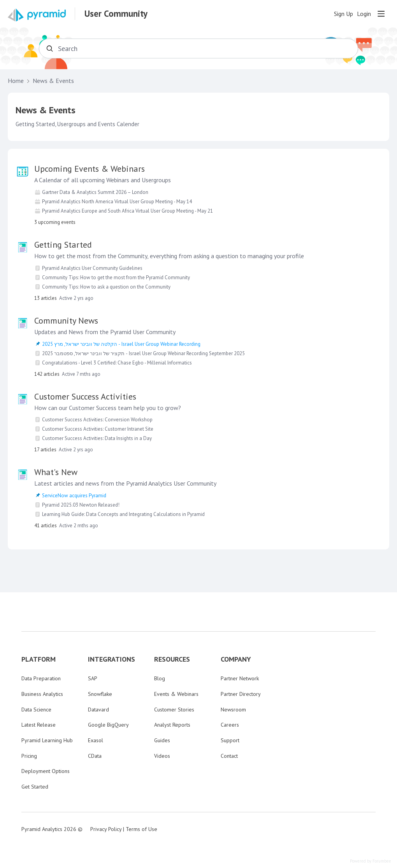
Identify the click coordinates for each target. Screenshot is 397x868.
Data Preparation (41, 678)
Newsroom (233, 710)
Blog (160, 678)
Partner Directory (241, 694)
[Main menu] (381, 14)
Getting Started (63, 245)
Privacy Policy (106, 829)
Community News (66, 320)
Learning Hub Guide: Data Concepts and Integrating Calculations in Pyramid (123, 514)
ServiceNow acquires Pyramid (74, 496)
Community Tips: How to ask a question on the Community (106, 287)
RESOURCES (172, 659)
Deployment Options (46, 771)
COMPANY (236, 659)
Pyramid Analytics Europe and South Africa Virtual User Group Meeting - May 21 (127, 211)
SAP (93, 678)
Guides (162, 740)
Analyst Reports (172, 725)
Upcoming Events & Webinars (90, 169)
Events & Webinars (176, 694)
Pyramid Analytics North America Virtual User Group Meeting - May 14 (117, 202)
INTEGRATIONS (112, 659)
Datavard (98, 710)
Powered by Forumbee (371, 861)
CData (95, 756)
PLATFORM (39, 659)
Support (230, 740)
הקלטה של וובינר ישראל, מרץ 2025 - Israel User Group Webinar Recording (121, 344)
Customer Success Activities (85, 396)
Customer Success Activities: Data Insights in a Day (97, 438)
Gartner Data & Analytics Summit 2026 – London (95, 192)
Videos (162, 756)
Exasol (96, 740)
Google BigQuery (108, 725)
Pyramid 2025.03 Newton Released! (81, 505)
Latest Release (39, 725)
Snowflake (100, 694)
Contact (229, 756)
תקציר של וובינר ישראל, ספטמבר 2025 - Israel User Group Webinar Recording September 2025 (143, 353)
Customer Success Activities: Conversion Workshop (97, 420)
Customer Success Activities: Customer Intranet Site (98, 429)
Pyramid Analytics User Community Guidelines (92, 268)
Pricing (29, 756)
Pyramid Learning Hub (47, 740)
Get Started (35, 787)
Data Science (36, 710)
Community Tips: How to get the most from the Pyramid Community (116, 277)
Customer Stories (174, 710)
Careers (230, 725)
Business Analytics (42, 694)
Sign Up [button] (343, 14)
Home (16, 81)
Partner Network (240, 678)
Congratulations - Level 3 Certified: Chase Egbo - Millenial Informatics (117, 363)
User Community (116, 14)
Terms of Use (141, 829)
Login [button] (364, 14)
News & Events (53, 81)
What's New (56, 472)
